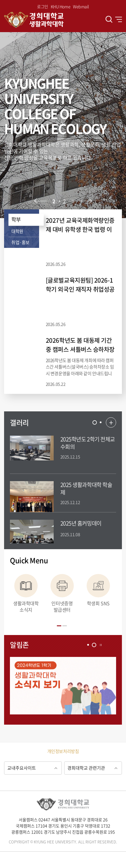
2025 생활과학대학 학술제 (86, 488)
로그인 (43, 6)
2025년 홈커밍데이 (81, 523)
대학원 (17, 231)
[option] (63, 125)
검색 (109, 19)
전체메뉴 (119, 19)
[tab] (95, 422)
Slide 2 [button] (101, 422)
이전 (40, 201)
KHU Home (61, 6)
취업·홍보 (20, 242)
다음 (86, 201)
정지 (73, 201)
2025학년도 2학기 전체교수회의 (88, 443)
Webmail (81, 6)
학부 (16, 219)
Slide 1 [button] (95, 422)
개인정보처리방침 (63, 751)
